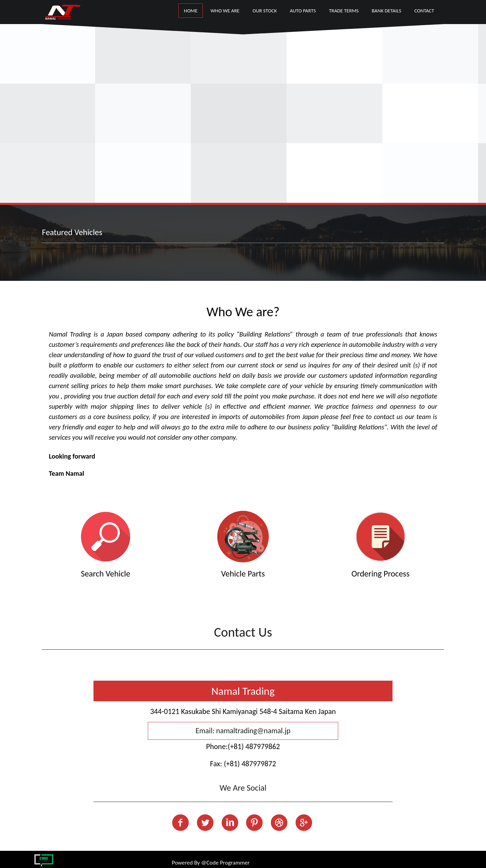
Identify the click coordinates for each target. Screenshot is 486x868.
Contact (424, 11)
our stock (265, 11)
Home (191, 11)
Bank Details (387, 11)
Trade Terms (344, 11)
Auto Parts (303, 11)
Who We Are (225, 11)
